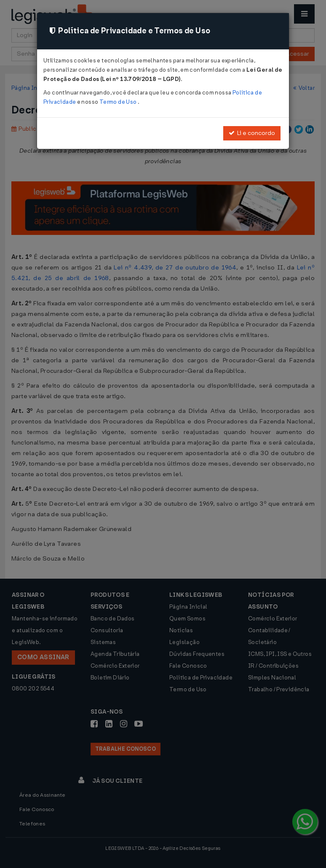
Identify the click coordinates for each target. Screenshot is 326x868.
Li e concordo (252, 133)
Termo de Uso (119, 102)
